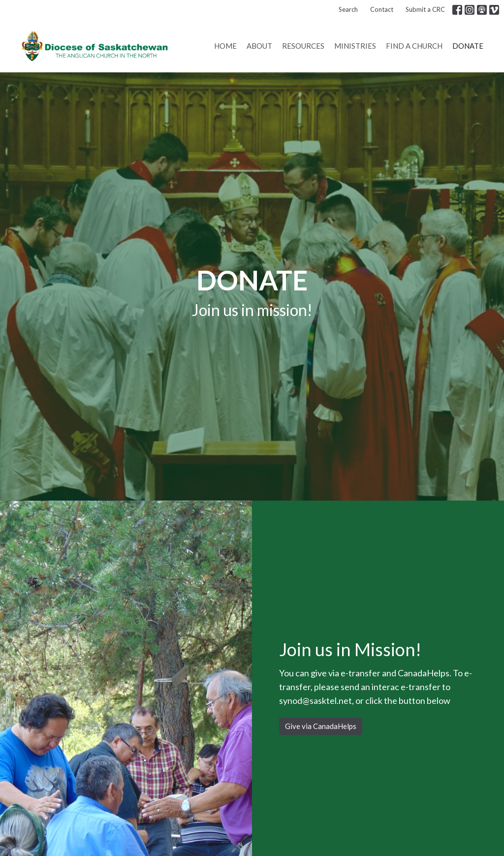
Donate (468, 46)
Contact (382, 9)
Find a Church (414, 46)
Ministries (355, 46)
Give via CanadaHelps (321, 726)
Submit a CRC (425, 9)
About (259, 46)
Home (225, 46)
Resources (303, 46)
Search (348, 9)
